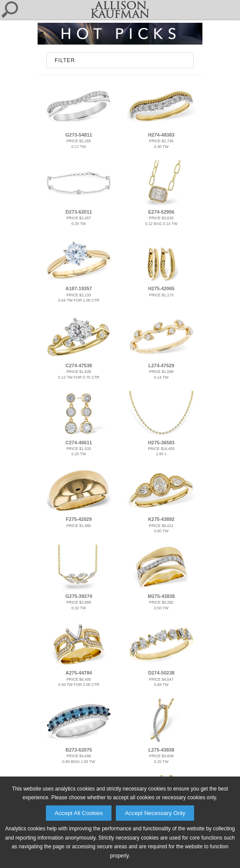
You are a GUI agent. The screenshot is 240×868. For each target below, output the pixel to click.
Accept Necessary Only (155, 813)
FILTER (65, 60)
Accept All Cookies (79, 813)
